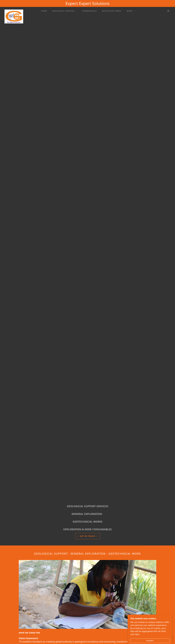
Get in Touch (88, 536)
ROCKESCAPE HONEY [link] (112, 11)
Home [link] (44, 11)
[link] (14, 11)
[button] (64, 11)
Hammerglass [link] (90, 11)
